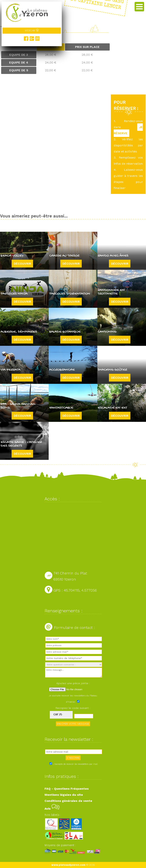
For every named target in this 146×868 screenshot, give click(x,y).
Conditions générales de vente (68, 801)
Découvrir (22, 264)
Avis (52, 809)
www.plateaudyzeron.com (68, 865)
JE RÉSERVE (128, 130)
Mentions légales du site (64, 795)
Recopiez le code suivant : (73, 708)
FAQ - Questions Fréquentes (67, 789)
